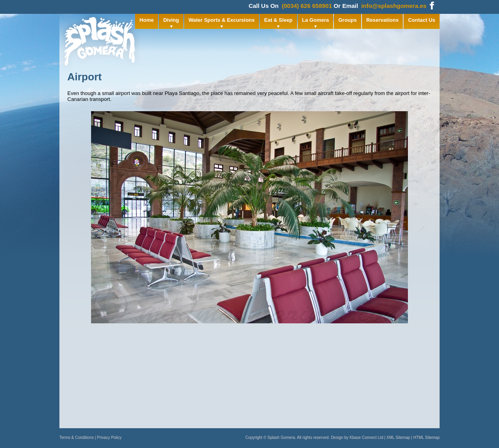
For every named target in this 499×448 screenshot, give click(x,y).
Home (147, 20)
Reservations (383, 20)
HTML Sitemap (427, 438)
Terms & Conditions (77, 438)
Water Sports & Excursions (222, 20)
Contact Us (422, 20)
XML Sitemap (398, 438)
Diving (171, 20)
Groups (347, 20)
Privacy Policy (109, 438)
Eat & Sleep (278, 20)
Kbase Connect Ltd (367, 438)
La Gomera (316, 20)
